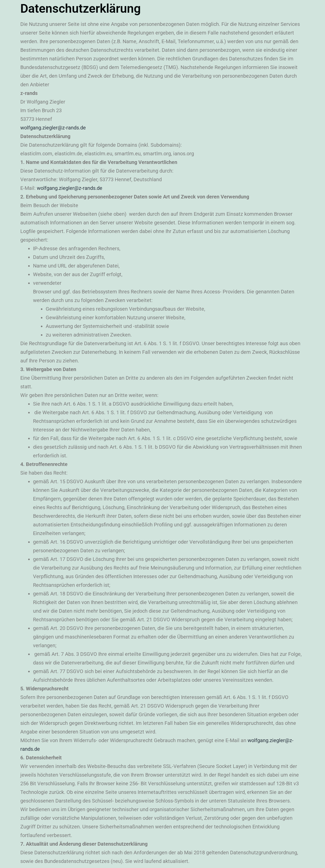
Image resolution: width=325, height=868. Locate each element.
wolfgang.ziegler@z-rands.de (53, 128)
